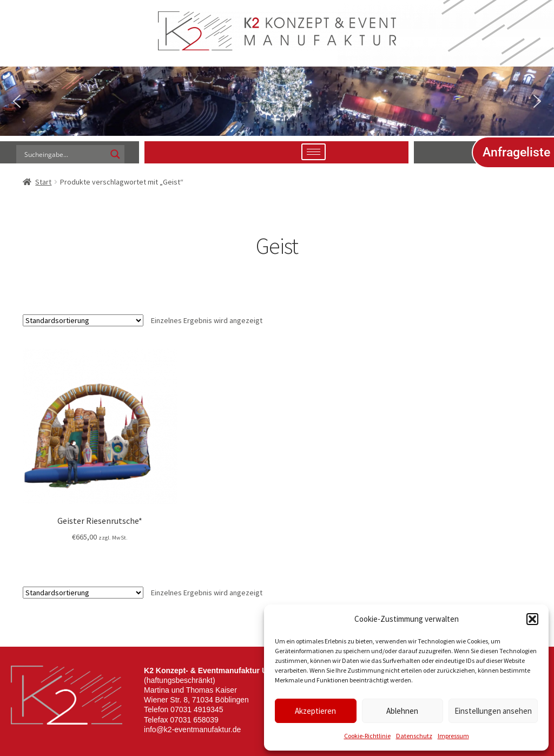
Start (43, 182)
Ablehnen (402, 711)
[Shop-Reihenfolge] (83, 320)
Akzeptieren (315, 711)
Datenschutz (414, 736)
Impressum (453, 736)
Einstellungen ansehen (493, 711)
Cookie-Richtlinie (367, 736)
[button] (532, 619)
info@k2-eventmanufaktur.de (192, 729)
